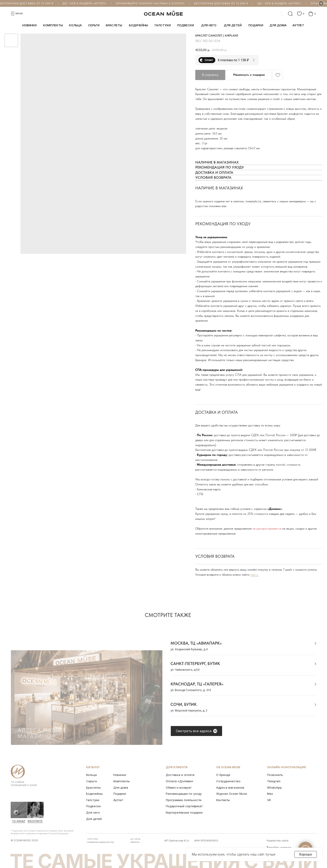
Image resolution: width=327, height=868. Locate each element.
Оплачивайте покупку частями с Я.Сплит (150, 3)
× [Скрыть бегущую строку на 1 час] (321, 4)
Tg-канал (19, 821)
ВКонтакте (35, 821)
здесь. (255, 575)
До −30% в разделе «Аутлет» (84, 3)
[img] (19, 810)
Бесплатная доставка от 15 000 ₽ (221, 3)
